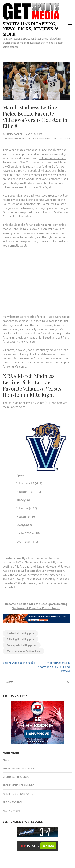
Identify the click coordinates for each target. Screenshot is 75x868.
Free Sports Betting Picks (54, 138)
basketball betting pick (20, 633)
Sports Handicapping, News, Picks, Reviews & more (30, 29)
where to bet (61, 358)
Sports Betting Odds (16, 777)
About (7, 760)
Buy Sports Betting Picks (18, 768)
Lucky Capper (14, 134)
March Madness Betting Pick (23, 651)
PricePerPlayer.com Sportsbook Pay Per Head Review (54, 667)
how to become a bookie (29, 233)
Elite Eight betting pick (20, 639)
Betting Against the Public (19, 663)
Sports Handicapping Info (18, 785)
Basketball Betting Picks (23, 138)
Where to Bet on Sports (18, 794)
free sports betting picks (22, 645)
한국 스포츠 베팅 (12, 811)
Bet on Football (13, 802)
